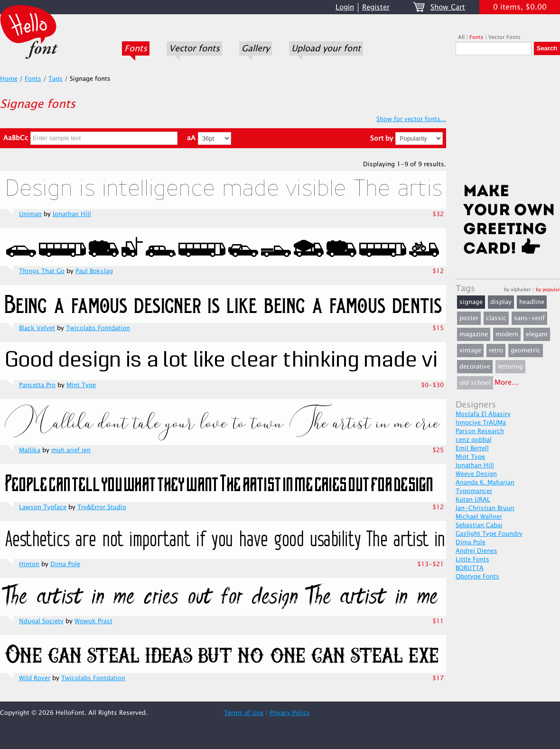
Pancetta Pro (37, 385)
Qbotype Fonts (477, 577)
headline (532, 302)
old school (475, 383)
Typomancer (474, 491)
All (461, 37)
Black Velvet (37, 328)
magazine (474, 334)
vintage (470, 351)
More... (507, 383)
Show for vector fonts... (411, 119)
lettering (510, 367)
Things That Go (42, 271)
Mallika (30, 450)
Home (9, 79)
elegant (537, 334)
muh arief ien (71, 450)
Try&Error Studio (102, 507)
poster (469, 318)
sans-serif (529, 318)
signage (471, 302)
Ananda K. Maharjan (485, 483)
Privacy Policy (290, 713)
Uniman (30, 214)
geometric (526, 351)
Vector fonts (194, 48)
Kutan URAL (473, 500)
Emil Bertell (472, 448)
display (501, 302)
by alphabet (518, 289)
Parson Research (480, 431)
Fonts (136, 48)
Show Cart (448, 7)
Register (376, 7)
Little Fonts (472, 559)
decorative (475, 367)
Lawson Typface (43, 507)
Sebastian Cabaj (479, 525)
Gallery (256, 48)
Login (345, 7)
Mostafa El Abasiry (483, 414)
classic (496, 318)
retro (496, 351)
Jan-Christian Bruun (485, 508)
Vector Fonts (504, 37)
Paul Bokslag (94, 271)
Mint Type (81, 385)
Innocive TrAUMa (481, 423)
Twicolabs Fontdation (98, 328)
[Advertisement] (508, 122)
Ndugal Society (41, 621)
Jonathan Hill (72, 214)
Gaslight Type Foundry (489, 534)
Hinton (29, 564)
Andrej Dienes (476, 551)
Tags (56, 79)
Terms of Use (244, 713)
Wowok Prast (93, 621)
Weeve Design (476, 474)
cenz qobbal (474, 440)
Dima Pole (65, 564)
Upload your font (326, 48)
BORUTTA (470, 568)
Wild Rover (35, 678)
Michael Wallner (479, 517)
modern (507, 334)
